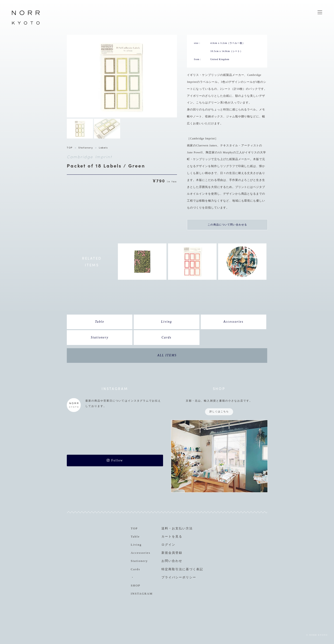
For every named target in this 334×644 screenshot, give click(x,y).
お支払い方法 (182, 528)
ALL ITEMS (167, 355)
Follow (115, 460)
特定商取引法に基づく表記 (182, 569)
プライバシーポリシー (179, 577)
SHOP (136, 585)
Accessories (233, 322)
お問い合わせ (172, 561)
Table (100, 322)
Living (166, 322)
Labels (103, 147)
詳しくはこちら (219, 411)
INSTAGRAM (142, 594)
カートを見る (172, 536)
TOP (70, 147)
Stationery (86, 147)
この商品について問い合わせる (227, 225)
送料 (165, 528)
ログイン (168, 545)
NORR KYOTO (26, 24)
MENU (320, 12)
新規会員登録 (172, 553)
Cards (167, 337)
